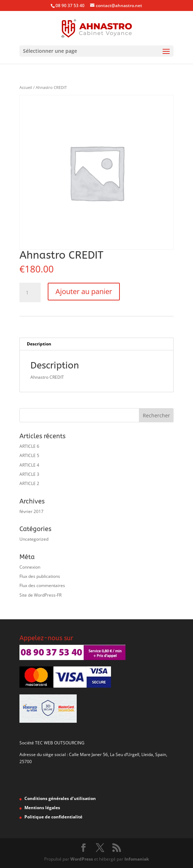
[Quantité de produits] (30, 293)
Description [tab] (39, 344)
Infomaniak (137, 859)
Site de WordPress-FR (40, 595)
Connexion (30, 567)
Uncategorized (34, 539)
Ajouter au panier (84, 291)
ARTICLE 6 (29, 446)
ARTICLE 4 (29, 465)
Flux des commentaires (42, 585)
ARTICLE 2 (29, 483)
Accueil (26, 87)
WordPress (82, 859)
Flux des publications (40, 576)
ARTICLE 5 (29, 455)
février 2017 (31, 511)
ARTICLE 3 (29, 474)
